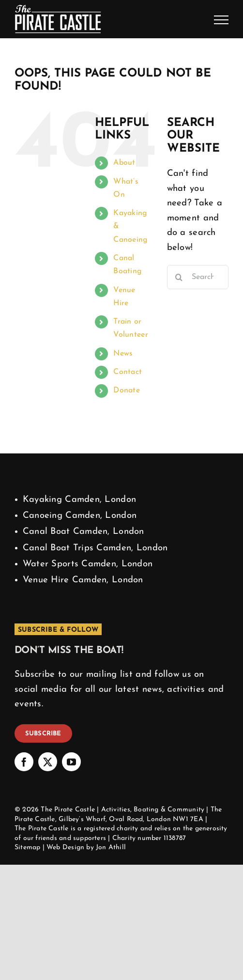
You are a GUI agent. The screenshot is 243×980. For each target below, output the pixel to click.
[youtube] (71, 762)
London (159, 819)
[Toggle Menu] (221, 20)
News (123, 354)
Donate (127, 390)
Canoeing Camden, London (80, 516)
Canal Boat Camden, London (84, 532)
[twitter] (48, 762)
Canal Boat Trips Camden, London (95, 548)
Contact (128, 372)
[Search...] (198, 277)
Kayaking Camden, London (79, 500)
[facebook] (24, 762)
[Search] (179, 277)
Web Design (65, 848)
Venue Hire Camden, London (83, 580)
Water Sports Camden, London (88, 564)
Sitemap (27, 848)
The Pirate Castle (68, 810)
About (124, 163)
